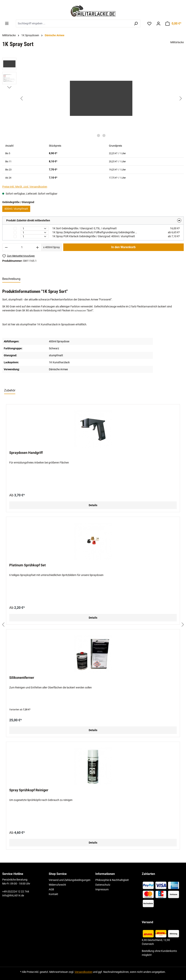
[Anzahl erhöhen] (38, 247)
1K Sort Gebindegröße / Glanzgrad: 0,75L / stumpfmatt (85, 228)
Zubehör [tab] (10, 390)
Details (93, 505)
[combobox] (74, 23)
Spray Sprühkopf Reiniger (29, 790)
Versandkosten (83, 972)
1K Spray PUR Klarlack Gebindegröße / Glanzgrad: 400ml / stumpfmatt (94, 236)
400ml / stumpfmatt (16, 209)
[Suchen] (136, 23)
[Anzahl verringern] (6, 247)
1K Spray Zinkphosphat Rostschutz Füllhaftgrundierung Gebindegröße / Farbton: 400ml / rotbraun (95, 232)
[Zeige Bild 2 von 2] (104, 135)
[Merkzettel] (149, 24)
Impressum (102, 889)
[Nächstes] (181, 98)
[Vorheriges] (22, 98)
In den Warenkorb (123, 247)
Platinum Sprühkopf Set (27, 565)
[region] (93, 98)
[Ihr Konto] (158, 24)
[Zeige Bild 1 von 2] (98, 135)
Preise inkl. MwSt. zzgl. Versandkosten (25, 187)
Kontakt (53, 894)
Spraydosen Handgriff (26, 453)
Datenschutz (103, 885)
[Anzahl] (22, 247)
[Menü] (7, 23)
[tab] (11, 279)
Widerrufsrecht (57, 885)
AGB (51, 889)
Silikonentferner (22, 678)
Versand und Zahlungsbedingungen (70, 880)
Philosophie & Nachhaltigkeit (112, 880)
